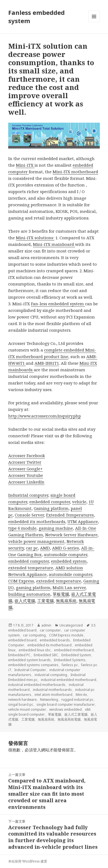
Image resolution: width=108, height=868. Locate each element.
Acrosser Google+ (25, 469)
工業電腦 (46, 601)
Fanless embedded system (36, 17)
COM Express (21, 581)
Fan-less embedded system (58, 304)
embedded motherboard (74, 650)
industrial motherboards (52, 690)
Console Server (29, 515)
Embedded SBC (46, 655)
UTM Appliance (83, 521)
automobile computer (66, 554)
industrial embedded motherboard (69, 680)
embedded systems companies (33, 665)
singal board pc (21, 704)
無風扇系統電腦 (69, 719)
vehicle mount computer (27, 709)
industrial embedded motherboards (37, 685)
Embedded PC (19, 655)
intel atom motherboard (53, 695)
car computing (34, 635)
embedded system (69, 561)
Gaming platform (51, 508)
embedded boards (55, 640)
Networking (49, 700)
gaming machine (56, 528)
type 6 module (22, 528)
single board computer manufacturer (66, 704)
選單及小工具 (94, 22)
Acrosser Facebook (27, 455)
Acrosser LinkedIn (26, 482)
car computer (50, 630)
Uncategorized (71, 625)
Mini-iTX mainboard (54, 244)
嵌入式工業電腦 (76, 714)
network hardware (22, 700)
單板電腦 (61, 594)
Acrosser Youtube (26, 475)
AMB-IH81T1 (47, 363)
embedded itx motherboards (37, 521)
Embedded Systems (70, 660)
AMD (45, 548)
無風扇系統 (66, 601)
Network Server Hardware (71, 535)
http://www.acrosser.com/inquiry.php (45, 416)
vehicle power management (36, 541)
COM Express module (66, 635)
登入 (37, 750)
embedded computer (50, 502)
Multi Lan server (69, 587)
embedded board (22, 640)
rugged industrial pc (77, 700)
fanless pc (70, 665)
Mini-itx (81, 695)
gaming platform (33, 587)
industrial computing (51, 675)
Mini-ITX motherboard (75, 172)
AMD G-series (66, 548)
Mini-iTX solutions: (35, 238)
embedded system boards (29, 660)
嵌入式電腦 (25, 601)
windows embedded (66, 709)
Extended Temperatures (70, 515)
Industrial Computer (30, 670)
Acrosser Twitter (25, 462)
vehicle (79, 502)
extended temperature (31, 568)
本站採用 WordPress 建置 (28, 861)
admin (46, 625)
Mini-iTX (25, 165)
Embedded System (76, 655)
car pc (32, 548)
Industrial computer (28, 495)
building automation (29, 594)
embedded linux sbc (35, 650)
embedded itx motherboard (49, 645)
